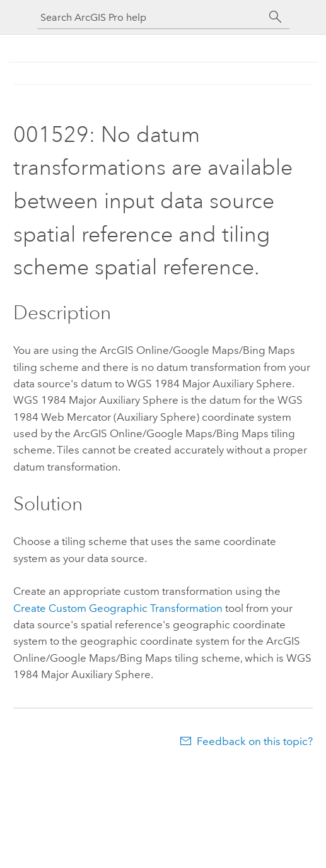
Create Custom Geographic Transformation (118, 608)
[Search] (276, 17)
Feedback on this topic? (255, 741)
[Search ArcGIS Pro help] (151, 17)
